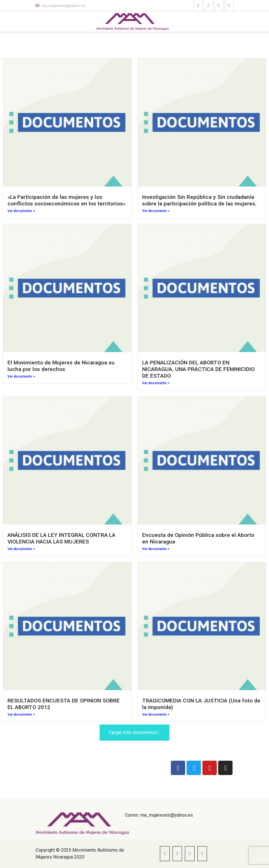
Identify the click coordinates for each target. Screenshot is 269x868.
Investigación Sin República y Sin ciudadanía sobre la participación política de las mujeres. (199, 200)
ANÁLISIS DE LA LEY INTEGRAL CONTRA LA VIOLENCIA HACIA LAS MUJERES (61, 538)
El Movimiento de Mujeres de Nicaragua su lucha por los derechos (61, 366)
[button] (198, 5)
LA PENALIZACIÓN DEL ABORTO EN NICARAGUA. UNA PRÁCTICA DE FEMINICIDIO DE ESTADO (198, 369)
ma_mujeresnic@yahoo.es (60, 6)
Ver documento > (21, 211)
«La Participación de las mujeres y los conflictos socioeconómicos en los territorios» (66, 200)
